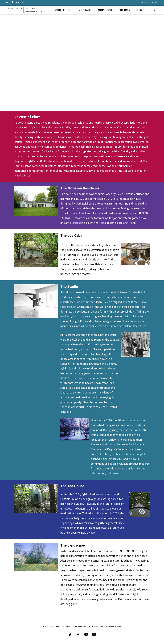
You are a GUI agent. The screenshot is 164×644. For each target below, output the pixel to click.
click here (112, 473)
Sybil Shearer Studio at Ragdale (127, 454)
